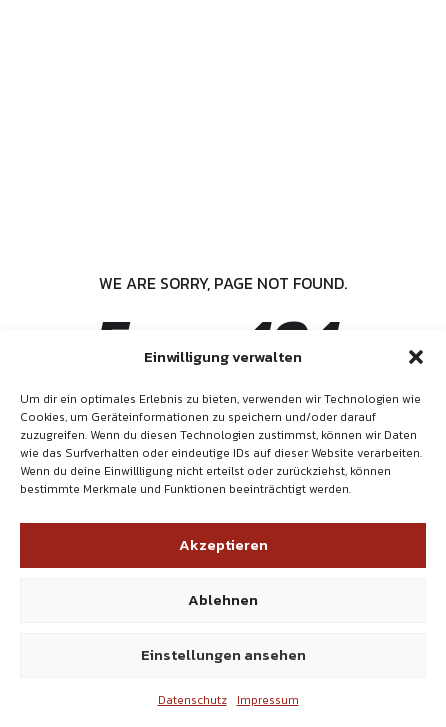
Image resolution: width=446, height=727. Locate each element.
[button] (416, 357)
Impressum (268, 700)
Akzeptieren (223, 544)
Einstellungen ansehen (223, 654)
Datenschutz (192, 700)
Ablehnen (223, 599)
